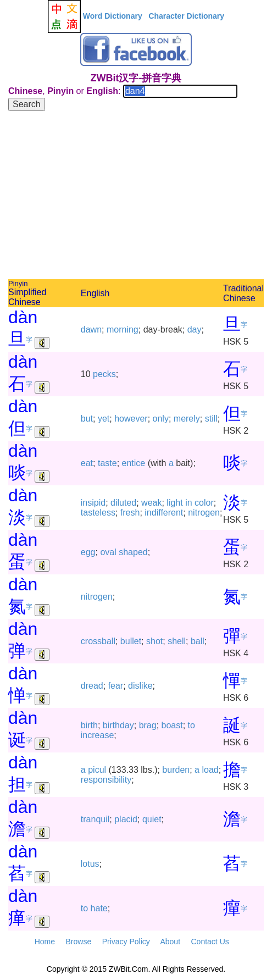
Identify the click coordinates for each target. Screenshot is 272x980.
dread (92, 686)
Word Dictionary (113, 16)
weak (151, 503)
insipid (93, 503)
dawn (91, 330)
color (204, 503)
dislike (140, 686)
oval (108, 552)
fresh (130, 513)
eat (87, 463)
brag (148, 725)
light (174, 503)
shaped (133, 552)
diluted (123, 503)
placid (126, 819)
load (210, 770)
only (161, 419)
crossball (98, 641)
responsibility (106, 780)
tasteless (98, 513)
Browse (78, 942)
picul (97, 770)
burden (176, 770)
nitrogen (204, 513)
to (191, 725)
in (188, 503)
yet (104, 419)
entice (134, 463)
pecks (104, 374)
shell (177, 641)
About (170, 942)
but (87, 419)
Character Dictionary (186, 16)
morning (123, 330)
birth (89, 725)
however (131, 419)
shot (154, 641)
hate (99, 908)
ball (198, 641)
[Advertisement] (136, 197)
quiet (152, 819)
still (211, 419)
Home (45, 942)
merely (187, 419)
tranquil (95, 819)
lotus (90, 864)
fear (116, 686)
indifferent (164, 513)
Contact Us (210, 942)
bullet (131, 641)
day (195, 330)
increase (97, 735)
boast (172, 725)
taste (107, 463)
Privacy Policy (126, 942)
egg (88, 552)
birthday (118, 725)
